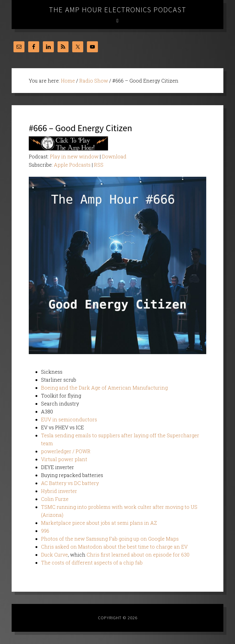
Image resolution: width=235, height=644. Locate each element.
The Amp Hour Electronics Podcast (118, 10)
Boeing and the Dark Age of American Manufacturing (104, 388)
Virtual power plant (64, 459)
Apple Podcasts (72, 165)
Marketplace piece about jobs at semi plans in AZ (99, 523)
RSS (99, 165)
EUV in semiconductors (69, 419)
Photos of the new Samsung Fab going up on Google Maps (110, 539)
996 (45, 531)
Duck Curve (54, 555)
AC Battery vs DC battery (70, 483)
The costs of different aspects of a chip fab (92, 563)
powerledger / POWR (66, 451)
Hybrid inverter (59, 491)
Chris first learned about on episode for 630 (138, 555)
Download (114, 156)
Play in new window (74, 156)
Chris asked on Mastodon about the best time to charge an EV (114, 547)
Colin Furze (55, 499)
